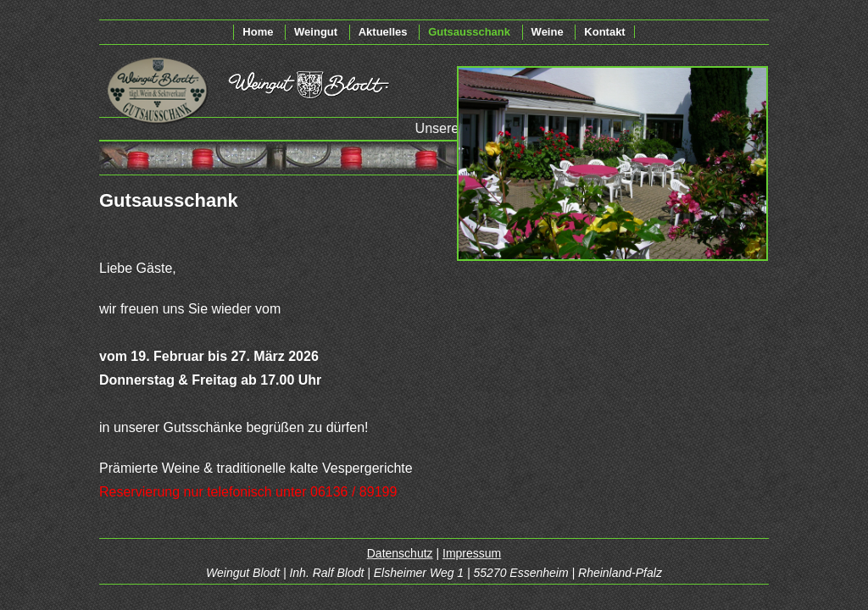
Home (258, 32)
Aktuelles (383, 32)
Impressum (472, 553)
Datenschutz (400, 553)
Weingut (316, 32)
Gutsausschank (469, 32)
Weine (548, 32)
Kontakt (604, 32)
